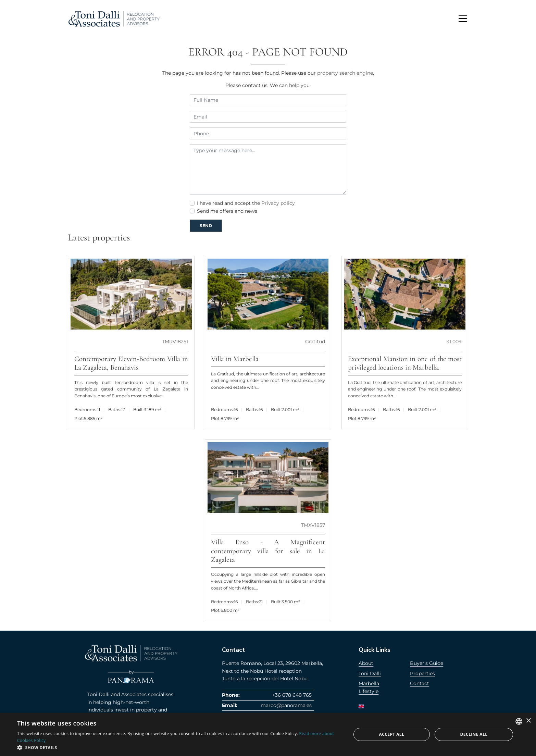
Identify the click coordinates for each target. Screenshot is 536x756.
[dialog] (268, 734)
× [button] (528, 721)
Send (206, 226)
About (366, 663)
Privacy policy (278, 203)
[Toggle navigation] (463, 19)
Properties (422, 673)
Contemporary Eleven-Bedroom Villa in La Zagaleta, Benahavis (131, 363)
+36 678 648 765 (292, 695)
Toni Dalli (370, 673)
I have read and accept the (246, 203)
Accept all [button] (392, 734)
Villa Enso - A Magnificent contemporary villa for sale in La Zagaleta (268, 551)
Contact (420, 683)
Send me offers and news (227, 211)
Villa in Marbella (235, 359)
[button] (179, 747)
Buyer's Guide (427, 663)
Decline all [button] (474, 734)
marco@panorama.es (286, 705)
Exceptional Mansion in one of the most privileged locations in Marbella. (405, 363)
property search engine (345, 73)
